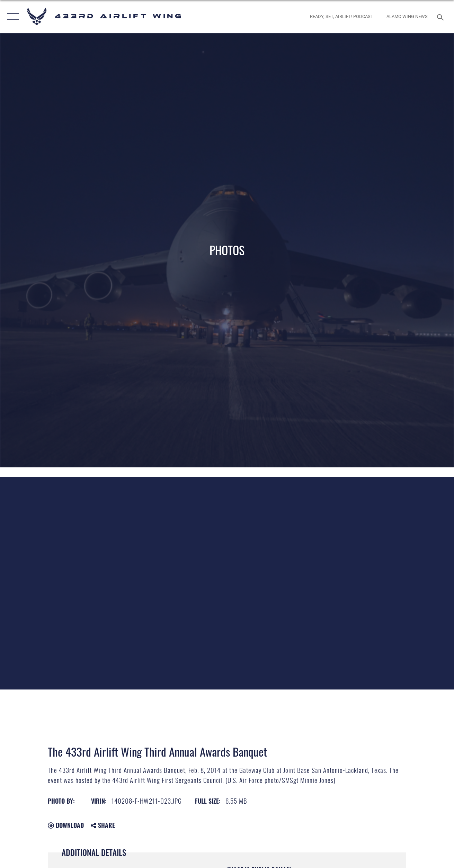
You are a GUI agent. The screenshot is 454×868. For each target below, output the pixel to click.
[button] (11, 16)
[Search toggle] (442, 16)
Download (66, 825)
